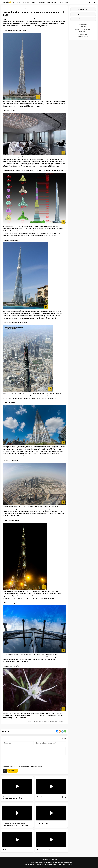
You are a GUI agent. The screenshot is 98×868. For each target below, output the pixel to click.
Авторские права (83, 34)
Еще (67, 2)
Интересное (41, 2)
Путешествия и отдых (22, 8)
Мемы (33, 2)
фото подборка (37, 721)
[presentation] (17, 760)
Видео (19, 2)
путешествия (62, 721)
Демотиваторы (52, 2)
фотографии (28, 721)
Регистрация (83, 24)
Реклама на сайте (83, 37)
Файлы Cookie (83, 32)
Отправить (13, 771)
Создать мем (83, 19)
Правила (83, 27)
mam (13, 8)
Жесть (61, 2)
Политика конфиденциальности (83, 29)
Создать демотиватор (83, 14)
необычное (53, 721)
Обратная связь (30, 865)
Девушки (26, 2)
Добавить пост (83, 9)
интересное (46, 721)
